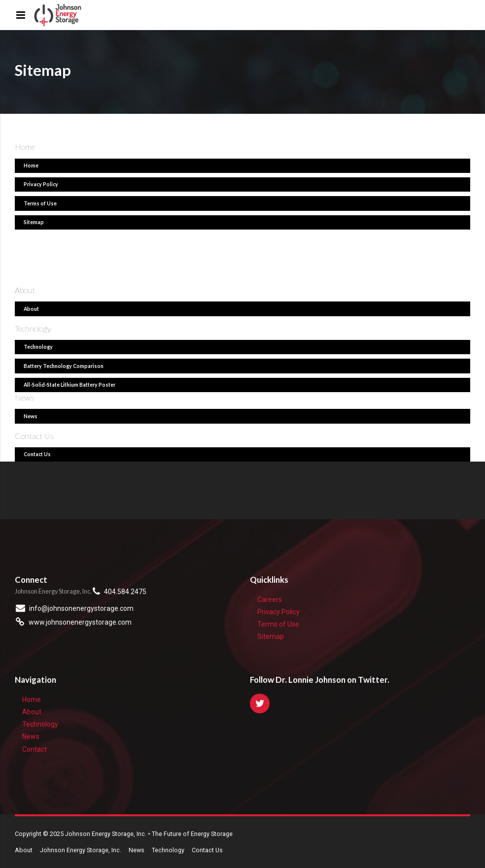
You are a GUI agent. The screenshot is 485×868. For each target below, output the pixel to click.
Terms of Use (278, 624)
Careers (270, 600)
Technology (40, 724)
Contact (35, 749)
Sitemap (271, 636)
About (32, 712)
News (31, 736)
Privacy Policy (278, 612)
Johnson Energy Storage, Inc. (81, 850)
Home (32, 700)
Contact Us (207, 850)
